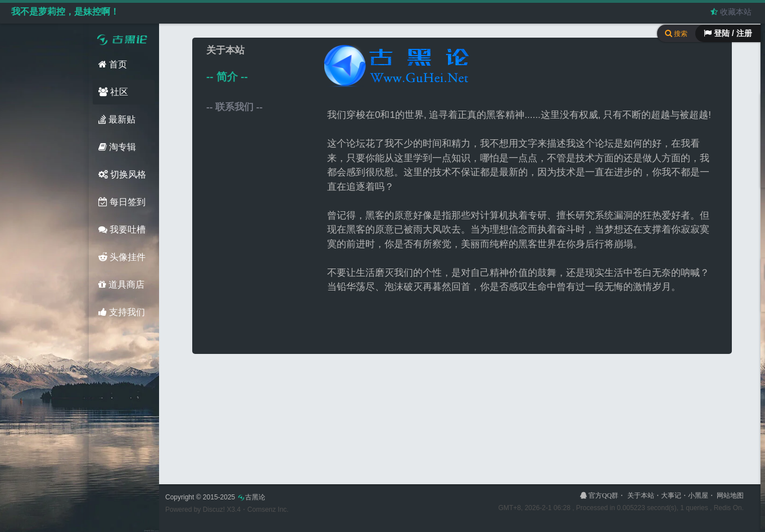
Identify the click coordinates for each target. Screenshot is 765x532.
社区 (113, 92)
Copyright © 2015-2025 (215, 497)
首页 (113, 64)
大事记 (671, 495)
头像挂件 (122, 257)
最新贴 (117, 119)
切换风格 (122, 174)
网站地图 (730, 495)
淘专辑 (117, 147)
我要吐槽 (122, 229)
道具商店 (121, 285)
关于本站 (641, 495)
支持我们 (122, 312)
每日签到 (122, 202)
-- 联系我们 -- (234, 107)
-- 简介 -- (227, 77)
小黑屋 (698, 495)
